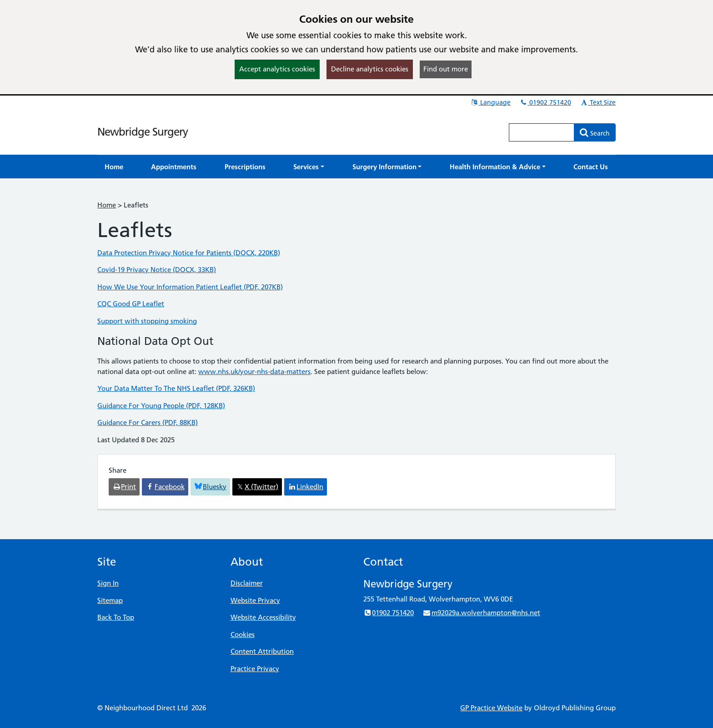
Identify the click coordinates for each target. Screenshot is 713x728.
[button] (309, 167)
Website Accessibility (263, 617)
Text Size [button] (598, 102)
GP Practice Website (491, 708)
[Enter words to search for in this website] (542, 132)
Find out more (446, 69)
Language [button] (490, 102)
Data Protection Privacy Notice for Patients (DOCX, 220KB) (189, 253)
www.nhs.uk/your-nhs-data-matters (254, 372)
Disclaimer (247, 583)
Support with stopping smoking (147, 321)
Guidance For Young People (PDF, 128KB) (161, 406)
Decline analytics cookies (370, 69)
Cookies (243, 634)
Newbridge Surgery (143, 132)
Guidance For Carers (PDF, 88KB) (148, 422)
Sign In (108, 583)
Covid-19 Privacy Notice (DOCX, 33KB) (157, 270)
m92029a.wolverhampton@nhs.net (481, 613)
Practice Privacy (255, 669)
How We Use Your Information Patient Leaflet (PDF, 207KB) (190, 287)
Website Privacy (255, 600)
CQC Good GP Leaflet (131, 304)
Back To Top (116, 617)
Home (107, 205)
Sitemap (110, 600)
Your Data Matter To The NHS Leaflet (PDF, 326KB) (176, 388)
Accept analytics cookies (277, 69)
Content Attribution (262, 651)
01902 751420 (545, 102)
